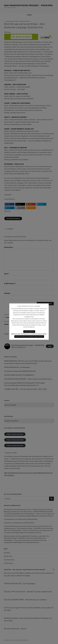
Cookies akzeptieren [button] (29, 332)
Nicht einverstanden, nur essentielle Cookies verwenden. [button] (29, 336)
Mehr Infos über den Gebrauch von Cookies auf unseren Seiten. (29, 334)
